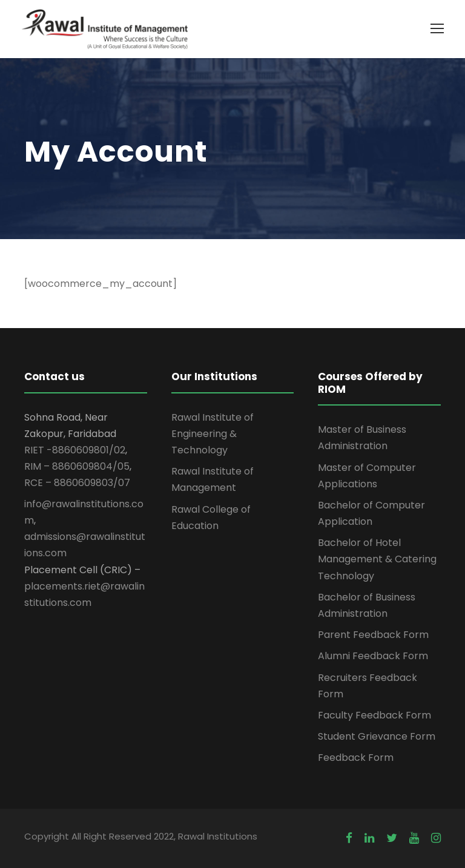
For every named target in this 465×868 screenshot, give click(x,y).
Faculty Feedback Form (374, 715)
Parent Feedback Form (373, 635)
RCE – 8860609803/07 (77, 483)
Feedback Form (356, 758)
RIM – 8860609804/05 (77, 466)
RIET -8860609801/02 (75, 450)
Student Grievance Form (377, 736)
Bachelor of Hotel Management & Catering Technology (377, 559)
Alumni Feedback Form (373, 656)
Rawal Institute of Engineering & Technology (213, 434)
